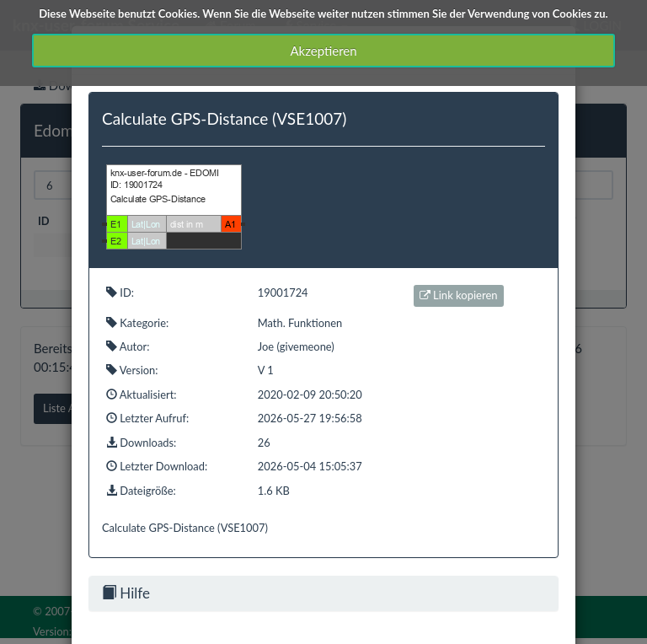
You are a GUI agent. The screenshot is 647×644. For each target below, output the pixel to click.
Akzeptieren (323, 51)
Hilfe (126, 593)
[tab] (323, 593)
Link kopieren (459, 295)
